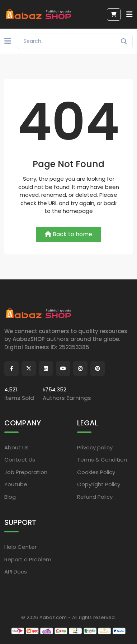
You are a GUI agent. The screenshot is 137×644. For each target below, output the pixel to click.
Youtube (16, 484)
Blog (10, 497)
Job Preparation (26, 472)
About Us (16, 447)
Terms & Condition (102, 460)
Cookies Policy (96, 472)
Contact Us (20, 460)
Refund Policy (95, 497)
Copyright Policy (99, 484)
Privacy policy (95, 447)
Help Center (20, 547)
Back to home (68, 234)
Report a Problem (28, 559)
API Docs (16, 572)
